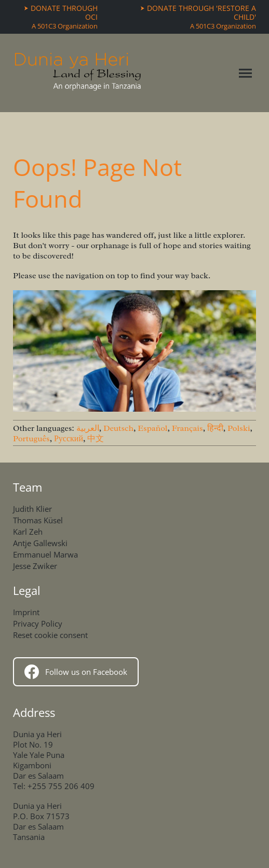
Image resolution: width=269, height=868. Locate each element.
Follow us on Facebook (76, 672)
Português (31, 439)
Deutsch (118, 428)
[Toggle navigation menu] (245, 73)
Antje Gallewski (40, 543)
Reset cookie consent (50, 635)
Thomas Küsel (38, 520)
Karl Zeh (28, 532)
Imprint (26, 612)
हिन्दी (215, 428)
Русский (69, 439)
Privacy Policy (38, 623)
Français (187, 428)
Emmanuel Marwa (45, 554)
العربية (88, 428)
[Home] (78, 73)
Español (152, 428)
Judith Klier (32, 509)
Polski (239, 428)
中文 (96, 439)
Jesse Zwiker (35, 566)
